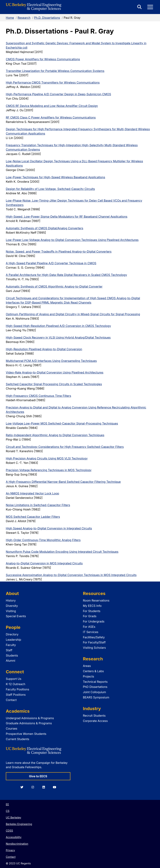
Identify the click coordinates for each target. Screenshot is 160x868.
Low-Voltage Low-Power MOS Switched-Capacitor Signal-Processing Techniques (62, 423)
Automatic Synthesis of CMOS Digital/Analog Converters (45, 228)
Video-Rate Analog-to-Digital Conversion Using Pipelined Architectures (55, 372)
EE (7, 804)
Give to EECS (38, 776)
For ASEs (89, 627)
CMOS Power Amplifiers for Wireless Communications (43, 59)
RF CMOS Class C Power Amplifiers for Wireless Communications (51, 117)
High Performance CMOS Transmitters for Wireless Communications (53, 83)
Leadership (13, 640)
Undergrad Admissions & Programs (30, 718)
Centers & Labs (93, 671)
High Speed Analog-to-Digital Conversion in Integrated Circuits (49, 528)
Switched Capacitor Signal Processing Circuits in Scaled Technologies (54, 384)
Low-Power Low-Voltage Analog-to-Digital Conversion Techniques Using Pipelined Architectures (72, 240)
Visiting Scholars (94, 648)
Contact (11, 700)
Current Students (18, 739)
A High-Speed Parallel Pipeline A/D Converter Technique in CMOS (51, 263)
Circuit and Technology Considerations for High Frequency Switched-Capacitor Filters (65, 447)
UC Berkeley (13, 817)
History (11, 600)
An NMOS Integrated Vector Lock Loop (32, 493)
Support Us (14, 679)
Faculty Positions (17, 689)
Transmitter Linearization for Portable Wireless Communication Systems (55, 71)
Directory (12, 634)
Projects (88, 676)
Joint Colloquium (94, 692)
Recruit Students (94, 716)
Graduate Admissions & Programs (29, 723)
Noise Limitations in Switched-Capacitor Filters (38, 505)
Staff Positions (16, 695)
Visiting (11, 611)
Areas (87, 666)
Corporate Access (95, 721)
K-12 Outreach (16, 684)
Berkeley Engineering (19, 824)
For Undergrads (94, 621)
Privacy (10, 850)
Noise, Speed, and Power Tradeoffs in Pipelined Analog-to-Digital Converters (59, 252)
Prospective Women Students (26, 734)
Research (24, 18)
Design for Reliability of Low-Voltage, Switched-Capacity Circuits (50, 189)
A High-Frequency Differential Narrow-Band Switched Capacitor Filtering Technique (63, 482)
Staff (9, 650)
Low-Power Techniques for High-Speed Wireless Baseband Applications (55, 177)
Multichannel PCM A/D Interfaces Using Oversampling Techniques (51, 361)
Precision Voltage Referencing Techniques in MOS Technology (49, 470)
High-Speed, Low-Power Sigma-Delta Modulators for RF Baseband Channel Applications (67, 217)
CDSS (9, 831)
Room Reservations (96, 600)
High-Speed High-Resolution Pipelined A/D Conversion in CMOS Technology (58, 326)
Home (10, 18)
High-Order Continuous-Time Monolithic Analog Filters (43, 540)
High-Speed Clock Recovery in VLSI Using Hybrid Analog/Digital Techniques (58, 337)
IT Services (91, 632)
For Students (92, 611)
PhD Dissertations (95, 687)
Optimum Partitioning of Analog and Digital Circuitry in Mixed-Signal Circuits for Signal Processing (73, 314)
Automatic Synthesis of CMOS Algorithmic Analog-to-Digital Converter (54, 286)
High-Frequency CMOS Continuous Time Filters (38, 396)
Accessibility (14, 837)
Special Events (16, 616)
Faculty (11, 645)
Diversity (12, 606)
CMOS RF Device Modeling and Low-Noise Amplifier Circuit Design (52, 106)
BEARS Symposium (96, 697)
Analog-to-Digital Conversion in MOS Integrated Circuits (44, 563)
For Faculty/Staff (94, 642)
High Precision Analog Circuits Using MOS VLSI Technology (47, 458)
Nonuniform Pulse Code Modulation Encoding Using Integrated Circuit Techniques (62, 552)
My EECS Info (92, 606)
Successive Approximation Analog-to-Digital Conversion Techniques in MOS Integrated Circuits (71, 575)
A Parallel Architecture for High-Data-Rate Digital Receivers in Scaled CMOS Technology (66, 275)
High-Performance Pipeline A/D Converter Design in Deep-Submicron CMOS (58, 94)
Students (12, 655)
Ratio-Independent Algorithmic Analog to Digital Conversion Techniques (55, 435)
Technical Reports (95, 682)
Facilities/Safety (94, 637)
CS (8, 811)
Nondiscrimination (17, 844)
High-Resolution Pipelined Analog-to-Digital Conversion (44, 349)
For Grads (90, 616)
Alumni (11, 661)
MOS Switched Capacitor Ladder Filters (33, 517)
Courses (12, 728)
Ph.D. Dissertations (47, 18)
